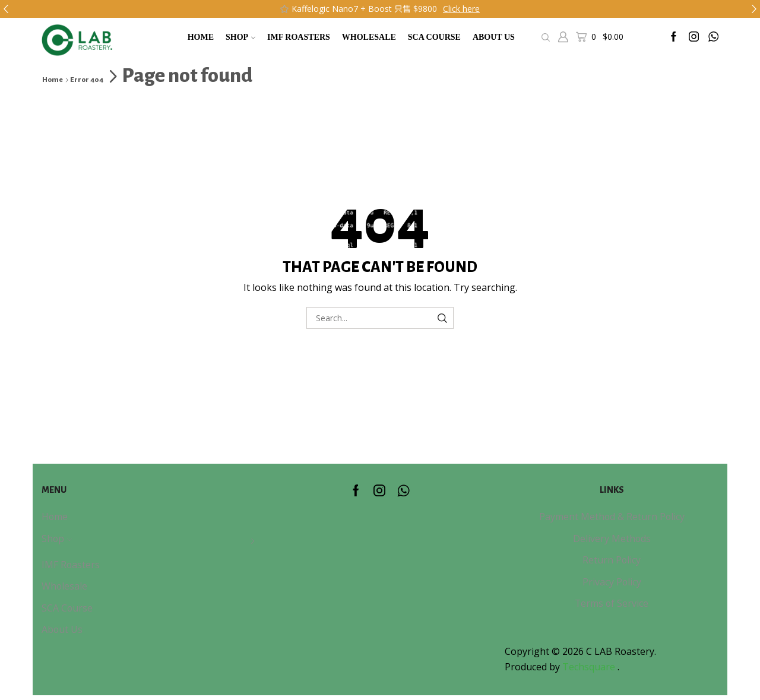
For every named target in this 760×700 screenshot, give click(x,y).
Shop (240, 37)
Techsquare (590, 667)
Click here (461, 9)
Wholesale (369, 37)
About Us (494, 37)
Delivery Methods (612, 539)
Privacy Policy (612, 582)
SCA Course (434, 37)
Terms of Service (612, 603)
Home (201, 37)
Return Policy (612, 560)
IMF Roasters (299, 37)
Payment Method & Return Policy (612, 517)
